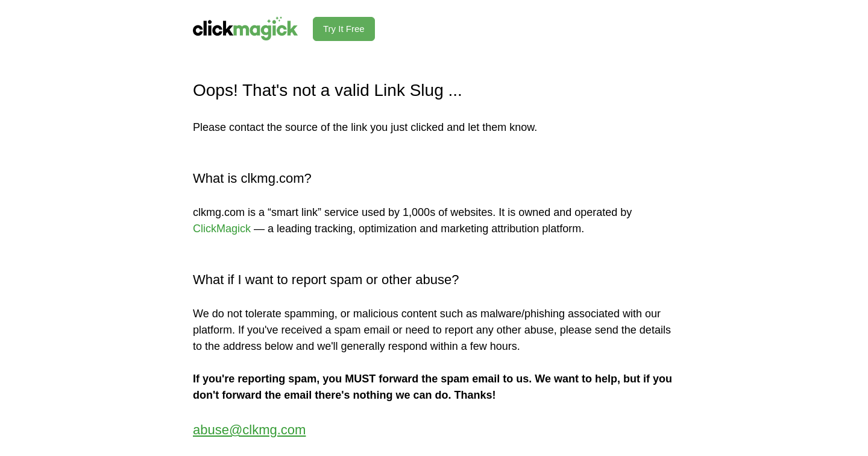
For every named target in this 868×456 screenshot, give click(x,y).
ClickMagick (222, 229)
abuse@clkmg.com (249, 430)
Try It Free (344, 29)
